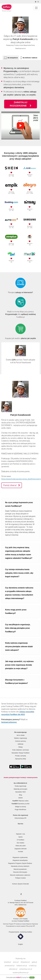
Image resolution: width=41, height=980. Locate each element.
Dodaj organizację (20, 786)
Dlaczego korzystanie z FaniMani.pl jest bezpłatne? (17, 682)
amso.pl (16, 962)
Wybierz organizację (20, 738)
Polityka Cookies (20, 878)
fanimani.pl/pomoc (9, 722)
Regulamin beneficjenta (20, 860)
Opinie (21, 837)
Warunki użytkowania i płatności (20, 875)
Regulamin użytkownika (20, 857)
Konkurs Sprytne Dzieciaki (21, 884)
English (20, 944)
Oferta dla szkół (20, 846)
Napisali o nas (21, 834)
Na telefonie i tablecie (30, 58)
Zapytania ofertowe (20, 849)
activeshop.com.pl (26, 969)
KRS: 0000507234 (20, 905)
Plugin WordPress (21, 810)
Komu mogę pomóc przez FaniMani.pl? (16, 611)
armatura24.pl (10, 966)
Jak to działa (20, 735)
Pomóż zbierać (12, 485)
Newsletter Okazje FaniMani (20, 753)
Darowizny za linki (21, 804)
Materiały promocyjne (21, 789)
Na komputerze (13, 58)
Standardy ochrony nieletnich (20, 866)
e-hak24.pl (33, 966)
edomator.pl (13, 969)
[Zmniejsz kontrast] (36, 2)
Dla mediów (21, 843)
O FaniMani (20, 840)
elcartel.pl (7, 962)
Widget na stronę (20, 807)
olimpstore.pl (25, 962)
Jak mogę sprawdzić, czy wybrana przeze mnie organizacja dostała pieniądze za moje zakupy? (19, 665)
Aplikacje (20, 744)
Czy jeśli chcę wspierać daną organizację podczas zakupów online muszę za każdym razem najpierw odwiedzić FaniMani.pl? (19, 553)
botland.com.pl (22, 966)
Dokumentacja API (20, 818)
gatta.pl (34, 962)
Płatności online (21, 801)
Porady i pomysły (20, 756)
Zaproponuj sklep (21, 759)
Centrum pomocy (20, 741)
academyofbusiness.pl (20, 973)
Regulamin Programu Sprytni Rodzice (20, 863)
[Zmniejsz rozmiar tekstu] (38, 2)
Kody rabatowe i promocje (20, 750)
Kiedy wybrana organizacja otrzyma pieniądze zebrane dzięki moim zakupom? (19, 647)
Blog (20, 795)
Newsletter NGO (20, 792)
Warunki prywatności (20, 869)
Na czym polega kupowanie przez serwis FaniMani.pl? (19, 504)
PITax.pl (28, 926)
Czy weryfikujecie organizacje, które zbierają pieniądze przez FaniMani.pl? (18, 628)
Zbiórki (20, 798)
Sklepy (20, 747)
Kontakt (20, 852)
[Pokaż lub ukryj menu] (36, 8)
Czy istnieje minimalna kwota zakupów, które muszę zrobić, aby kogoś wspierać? (19, 573)
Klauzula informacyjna (20, 872)
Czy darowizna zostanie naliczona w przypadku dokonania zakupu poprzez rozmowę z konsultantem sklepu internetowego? (19, 593)
